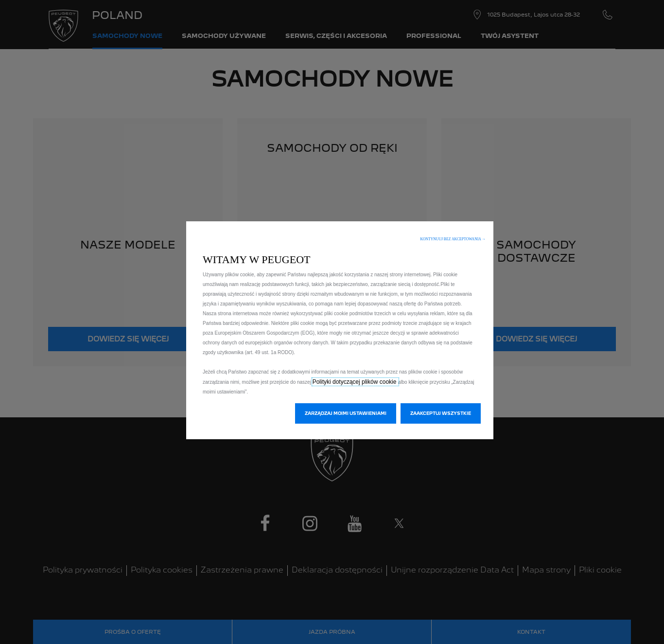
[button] (453, 239)
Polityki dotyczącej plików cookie (355, 382)
